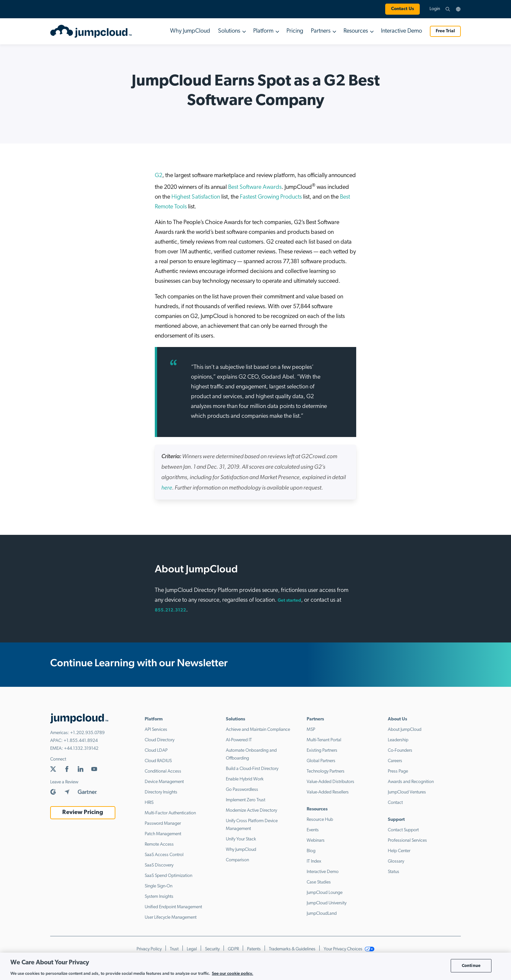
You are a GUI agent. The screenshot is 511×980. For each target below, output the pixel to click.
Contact (395, 803)
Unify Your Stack (241, 839)
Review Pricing (83, 813)
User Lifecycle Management (171, 918)
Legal (192, 949)
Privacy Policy (149, 949)
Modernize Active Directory (251, 811)
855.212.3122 (170, 610)
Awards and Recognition (411, 782)
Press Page (398, 771)
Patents (254, 949)
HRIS (149, 803)
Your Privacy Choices (349, 949)
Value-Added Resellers (328, 792)
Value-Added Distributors (330, 782)
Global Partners (321, 761)
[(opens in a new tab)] (167, 488)
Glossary (396, 861)
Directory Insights (161, 792)
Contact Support (403, 830)
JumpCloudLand (322, 914)
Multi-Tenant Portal (324, 740)
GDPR (233, 949)
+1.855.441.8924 (81, 741)
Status (394, 872)
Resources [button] (356, 31)
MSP (311, 730)
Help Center (399, 851)
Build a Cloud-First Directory (252, 769)
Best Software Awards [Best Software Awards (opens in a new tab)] (255, 187)
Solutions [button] (229, 31)
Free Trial (445, 31)
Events (313, 830)
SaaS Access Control (164, 855)
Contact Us (402, 9)
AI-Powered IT (239, 740)
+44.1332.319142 (81, 749)
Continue (471, 965)
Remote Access (159, 844)
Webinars (316, 841)
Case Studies (319, 882)
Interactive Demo (401, 31)
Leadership (398, 740)
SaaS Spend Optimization (168, 876)
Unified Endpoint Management (173, 907)
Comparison (237, 860)
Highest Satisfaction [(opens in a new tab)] (196, 197)
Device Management (164, 782)
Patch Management (163, 834)
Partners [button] (321, 31)
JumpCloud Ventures (407, 792)
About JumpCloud (405, 730)
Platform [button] (263, 31)
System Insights (159, 897)
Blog (311, 851)
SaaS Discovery (159, 865)
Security (212, 949)
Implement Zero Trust (246, 800)
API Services (156, 730)
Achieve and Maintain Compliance (258, 730)
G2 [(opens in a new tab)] (159, 176)
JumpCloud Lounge (325, 893)
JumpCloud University (327, 903)
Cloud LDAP (156, 751)
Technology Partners (326, 771)
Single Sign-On (159, 886)
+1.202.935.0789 (87, 733)
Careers (395, 761)
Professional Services (407, 841)
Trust (174, 949)
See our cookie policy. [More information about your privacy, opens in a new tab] (233, 973)
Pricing (295, 31)
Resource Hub (320, 820)
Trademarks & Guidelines (292, 949)
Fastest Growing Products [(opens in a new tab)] (271, 197)
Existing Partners (322, 751)
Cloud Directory (160, 740)
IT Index (314, 861)
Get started (289, 601)
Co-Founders (400, 751)
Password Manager (163, 824)
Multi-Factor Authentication (170, 813)
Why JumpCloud (190, 31)
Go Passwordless (242, 790)
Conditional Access (163, 771)
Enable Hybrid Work (245, 779)
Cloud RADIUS (158, 761)
